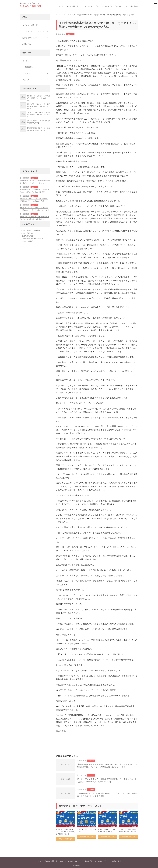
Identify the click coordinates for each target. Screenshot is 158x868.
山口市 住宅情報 (27, 233)
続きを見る (61, 731)
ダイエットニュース (121, 6)
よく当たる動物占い (28, 241)
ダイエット (27, 61)
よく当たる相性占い (28, 236)
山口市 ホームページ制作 (30, 230)
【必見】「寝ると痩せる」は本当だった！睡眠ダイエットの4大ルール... (38, 98)
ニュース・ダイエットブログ (90, 6)
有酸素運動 (29, 67)
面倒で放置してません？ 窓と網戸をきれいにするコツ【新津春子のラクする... (38, 106)
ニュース (70, 34)
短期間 (27, 74)
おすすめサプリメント (31, 38)
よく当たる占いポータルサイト (32, 239)
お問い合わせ (134, 6)
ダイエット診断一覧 (72, 6)
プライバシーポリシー (102, 861)
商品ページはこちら (66, 839)
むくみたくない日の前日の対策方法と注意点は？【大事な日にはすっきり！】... (38, 115)
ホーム (61, 6)
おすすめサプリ (107, 6)
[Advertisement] (97, 746)
